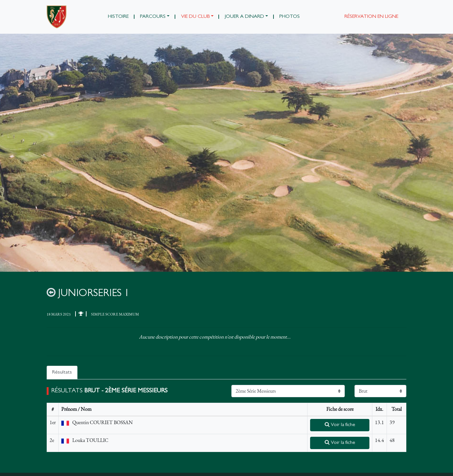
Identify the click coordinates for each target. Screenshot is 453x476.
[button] (155, 17)
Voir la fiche (340, 425)
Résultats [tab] (62, 373)
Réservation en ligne (371, 17)
